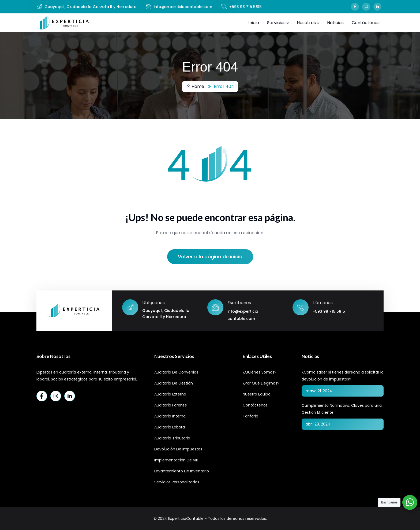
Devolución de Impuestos (178, 449)
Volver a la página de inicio (210, 257)
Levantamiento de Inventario (182, 471)
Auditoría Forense (171, 405)
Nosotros (306, 23)
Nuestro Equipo (257, 394)
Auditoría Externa (170, 394)
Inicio (254, 23)
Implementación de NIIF (177, 460)
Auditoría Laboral (170, 427)
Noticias (335, 23)
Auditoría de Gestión (174, 383)
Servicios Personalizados (177, 482)
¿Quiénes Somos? (260, 372)
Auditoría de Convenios (176, 372)
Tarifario (250, 416)
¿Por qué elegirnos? (261, 383)
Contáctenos (366, 23)
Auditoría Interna (170, 416)
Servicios (276, 23)
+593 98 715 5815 (245, 7)
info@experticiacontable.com (183, 7)
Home (195, 86)
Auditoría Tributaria (172, 438)
